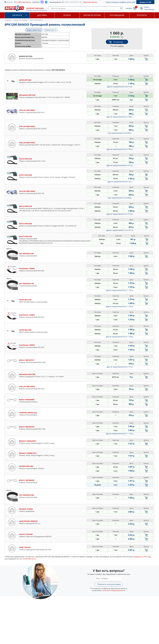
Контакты (142, 15)
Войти (147, 7)
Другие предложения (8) (120, 165)
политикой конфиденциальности (114, 590)
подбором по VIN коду (142, 557)
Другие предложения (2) (120, 290)
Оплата (67, 15)
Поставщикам (117, 15)
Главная (8, 20)
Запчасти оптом (92, 15)
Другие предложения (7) (120, 214)
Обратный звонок (90, 2)
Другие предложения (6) (120, 306)
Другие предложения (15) (120, 87)
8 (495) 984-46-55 (24, 2)
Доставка (42, 15)
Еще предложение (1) (120, 133)
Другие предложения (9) (120, 182)
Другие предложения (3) (120, 117)
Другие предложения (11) (120, 230)
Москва (10, 2)
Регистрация (149, 9)
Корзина (129, 8)
